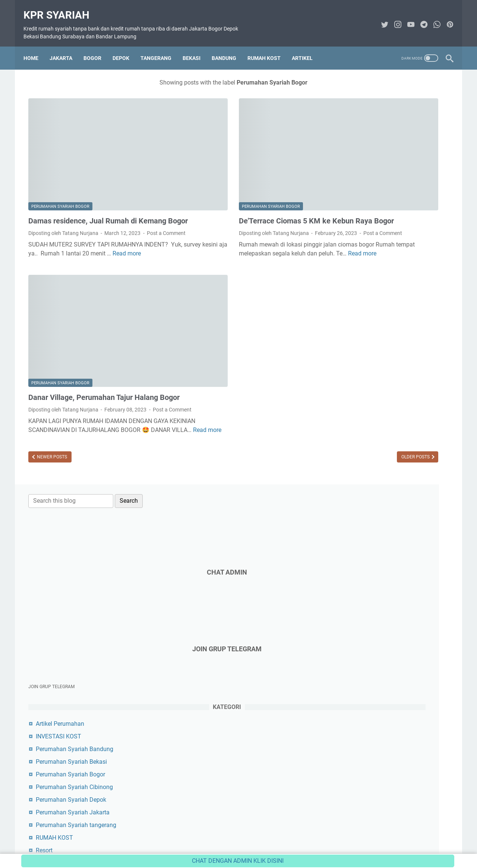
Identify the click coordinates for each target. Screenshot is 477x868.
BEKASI (196, 47)
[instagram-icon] (393, 18)
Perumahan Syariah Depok (380, 348)
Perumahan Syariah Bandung (383, 298)
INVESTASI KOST (367, 285)
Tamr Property (363, 462)
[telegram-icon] (419, 18)
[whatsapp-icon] (432, 18)
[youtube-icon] (406, 18)
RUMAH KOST (269, 47)
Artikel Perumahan (369, 272)
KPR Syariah (61, 8)
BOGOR (97, 47)
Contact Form (201, 841)
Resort (353, 399)
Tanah (353, 412)
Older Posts (288, 434)
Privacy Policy (272, 841)
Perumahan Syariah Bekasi (380, 310)
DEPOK (126, 47)
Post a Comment (48, 209)
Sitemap (305, 841)
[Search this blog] (379, 79)
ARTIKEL (307, 47)
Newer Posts (51, 434)
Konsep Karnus (364, 487)
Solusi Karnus (363, 475)
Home (36, 47)
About (170, 841)
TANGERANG (161, 47)
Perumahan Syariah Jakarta (381, 361)
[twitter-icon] (380, 18)
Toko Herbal (360, 500)
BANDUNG (229, 47)
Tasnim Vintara (364, 449)
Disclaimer (236, 841)
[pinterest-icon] (445, 18)
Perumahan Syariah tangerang (385, 374)
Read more (89, 239)
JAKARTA (66, 47)
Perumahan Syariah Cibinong (383, 336)
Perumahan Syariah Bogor (60, 164)
